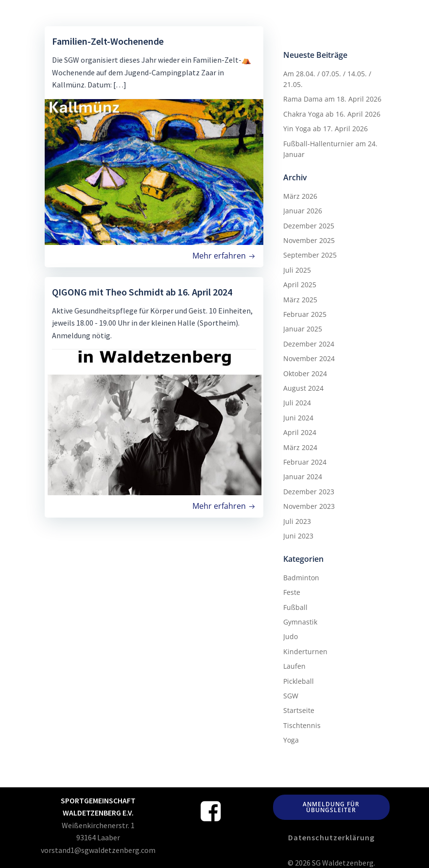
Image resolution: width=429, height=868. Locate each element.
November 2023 (309, 506)
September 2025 (309, 254)
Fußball (295, 607)
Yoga (291, 739)
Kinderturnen (305, 651)
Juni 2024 (298, 417)
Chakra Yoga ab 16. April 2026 (331, 113)
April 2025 (299, 284)
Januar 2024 (302, 476)
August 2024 (303, 388)
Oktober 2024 (305, 373)
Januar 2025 (302, 328)
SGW (290, 695)
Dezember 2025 (308, 225)
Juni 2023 (298, 535)
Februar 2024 (304, 461)
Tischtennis (301, 725)
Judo (290, 636)
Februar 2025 (304, 314)
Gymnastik (300, 621)
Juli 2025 (297, 269)
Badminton (301, 577)
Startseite (298, 710)
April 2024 (299, 432)
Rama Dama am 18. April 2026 (332, 98)
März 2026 (300, 196)
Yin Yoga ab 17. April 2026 (325, 128)
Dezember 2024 (308, 343)
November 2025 (309, 240)
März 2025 (300, 299)
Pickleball (298, 681)
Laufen (294, 666)
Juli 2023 (297, 521)
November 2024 (309, 358)
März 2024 (300, 447)
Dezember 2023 (308, 491)
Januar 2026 (302, 210)
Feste (291, 592)
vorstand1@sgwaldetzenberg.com (98, 849)
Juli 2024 (297, 402)
